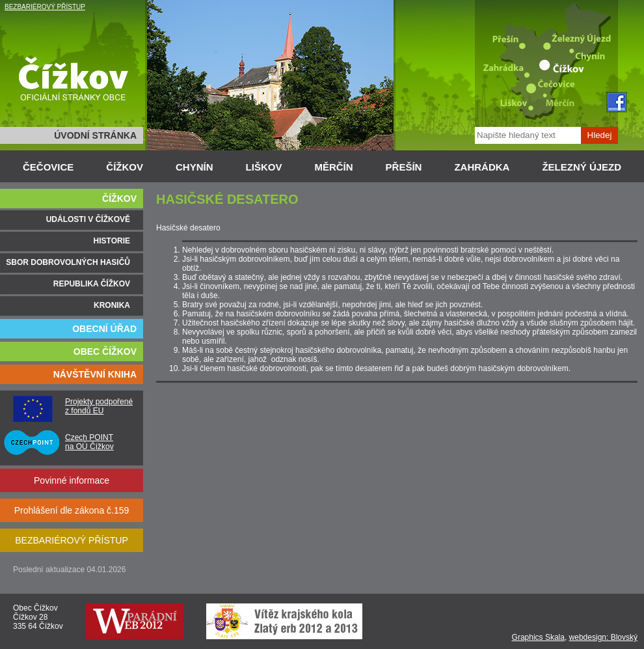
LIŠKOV (264, 167)
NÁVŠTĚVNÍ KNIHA (95, 374)
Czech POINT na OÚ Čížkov (89, 442)
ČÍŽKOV (125, 167)
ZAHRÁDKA (482, 167)
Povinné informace (72, 480)
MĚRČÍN (333, 167)
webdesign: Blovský (603, 637)
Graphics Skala (538, 637)
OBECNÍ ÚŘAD (104, 329)
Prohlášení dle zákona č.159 (72, 510)
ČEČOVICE (48, 167)
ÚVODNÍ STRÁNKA (95, 135)
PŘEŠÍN (404, 167)
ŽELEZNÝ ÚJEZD (582, 167)
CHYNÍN (195, 167)
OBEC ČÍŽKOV (105, 352)
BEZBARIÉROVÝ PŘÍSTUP (45, 7)
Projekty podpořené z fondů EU (99, 406)
